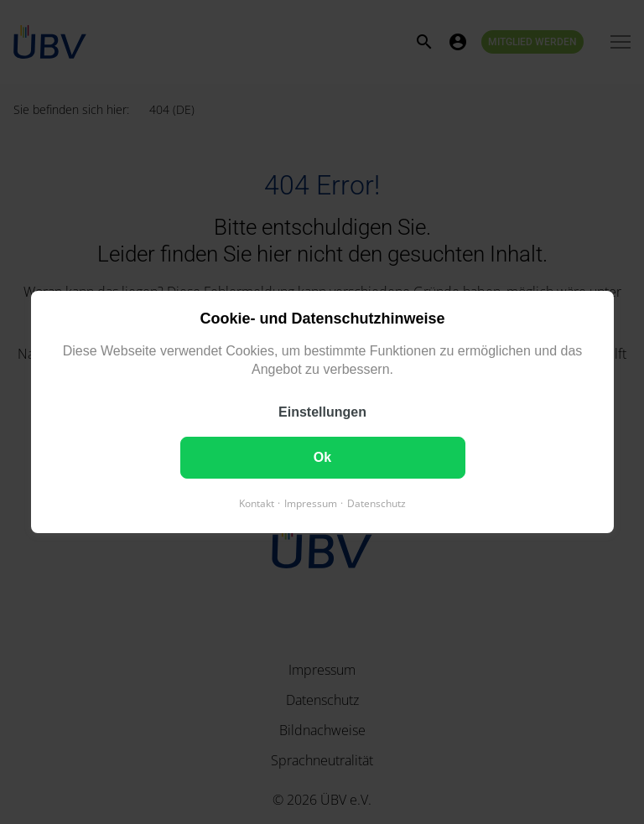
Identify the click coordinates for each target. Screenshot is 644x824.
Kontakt (257, 503)
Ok (322, 457)
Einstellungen (322, 412)
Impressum (311, 503)
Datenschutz (377, 503)
